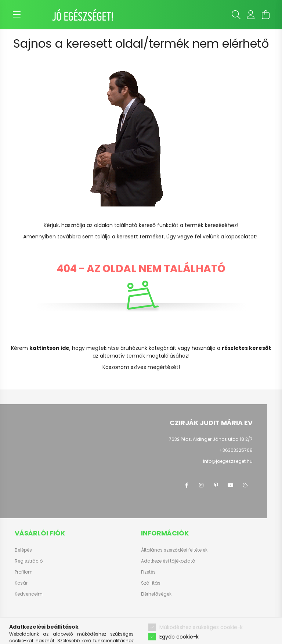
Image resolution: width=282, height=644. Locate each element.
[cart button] (265, 15)
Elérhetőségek (156, 594)
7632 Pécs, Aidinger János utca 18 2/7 (211, 439)
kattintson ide (49, 348)
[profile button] (251, 15)
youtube (231, 485)
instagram (201, 485)
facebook (187, 485)
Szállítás (151, 583)
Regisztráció (29, 561)
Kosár (21, 583)
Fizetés (148, 572)
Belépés (23, 550)
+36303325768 (236, 450)
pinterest (216, 485)
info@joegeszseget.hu (228, 461)
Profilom (24, 572)
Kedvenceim (29, 594)
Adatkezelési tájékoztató (168, 561)
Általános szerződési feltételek (174, 550)
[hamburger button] (17, 15)
